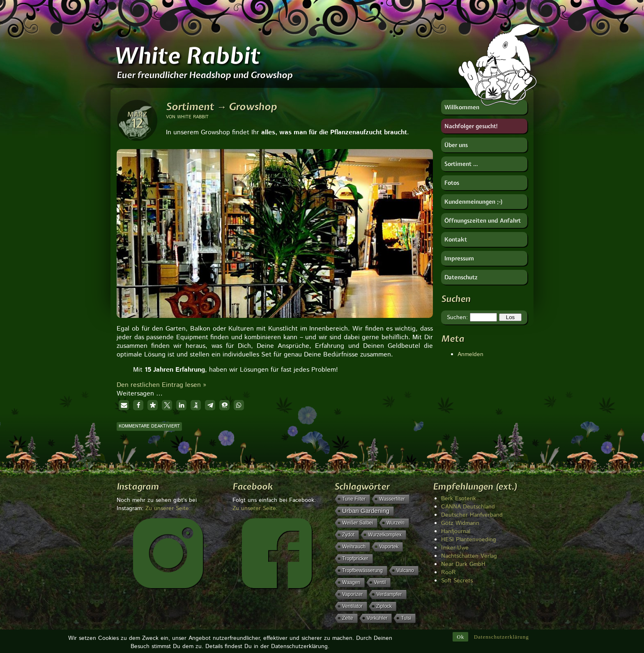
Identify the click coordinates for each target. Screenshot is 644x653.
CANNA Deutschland (468, 507)
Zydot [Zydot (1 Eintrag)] (348, 535)
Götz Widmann (460, 523)
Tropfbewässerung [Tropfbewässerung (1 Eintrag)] (362, 570)
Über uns (456, 145)
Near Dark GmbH (463, 564)
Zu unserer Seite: (168, 508)
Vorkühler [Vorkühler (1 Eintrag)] (377, 618)
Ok (460, 637)
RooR (448, 573)
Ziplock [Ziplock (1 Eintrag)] (384, 606)
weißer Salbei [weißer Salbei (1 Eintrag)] (358, 523)
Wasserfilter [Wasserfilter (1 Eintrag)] (392, 499)
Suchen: (457, 317)
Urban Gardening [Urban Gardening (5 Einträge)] (366, 511)
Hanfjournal (456, 531)
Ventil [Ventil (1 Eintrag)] (380, 582)
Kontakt (456, 239)
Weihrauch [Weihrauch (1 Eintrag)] (354, 547)
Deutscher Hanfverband (472, 515)
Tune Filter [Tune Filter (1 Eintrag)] (354, 499)
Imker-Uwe (455, 548)
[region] (275, 231)
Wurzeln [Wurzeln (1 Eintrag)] (396, 523)
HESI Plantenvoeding (469, 540)
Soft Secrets (457, 581)
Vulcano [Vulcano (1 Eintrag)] (405, 570)
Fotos (452, 183)
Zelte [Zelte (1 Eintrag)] (348, 618)
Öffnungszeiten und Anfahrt (483, 221)
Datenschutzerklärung (501, 637)
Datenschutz (461, 277)
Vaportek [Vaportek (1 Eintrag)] (389, 547)
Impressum (459, 258)
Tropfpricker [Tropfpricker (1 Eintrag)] (355, 559)
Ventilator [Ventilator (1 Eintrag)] (352, 606)
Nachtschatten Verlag (469, 556)
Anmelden (470, 354)
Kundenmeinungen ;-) (474, 202)
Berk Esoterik (459, 499)
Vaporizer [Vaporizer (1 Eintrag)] (352, 594)
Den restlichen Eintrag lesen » (161, 385)
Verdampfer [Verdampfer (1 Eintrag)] (389, 594)
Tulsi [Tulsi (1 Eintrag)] (406, 618)
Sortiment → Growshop (221, 106)
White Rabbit (186, 55)
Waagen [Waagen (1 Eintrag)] (351, 582)
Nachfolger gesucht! (471, 126)
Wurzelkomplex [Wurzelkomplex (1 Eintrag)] (385, 535)
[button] (124, 405)
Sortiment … (461, 164)
